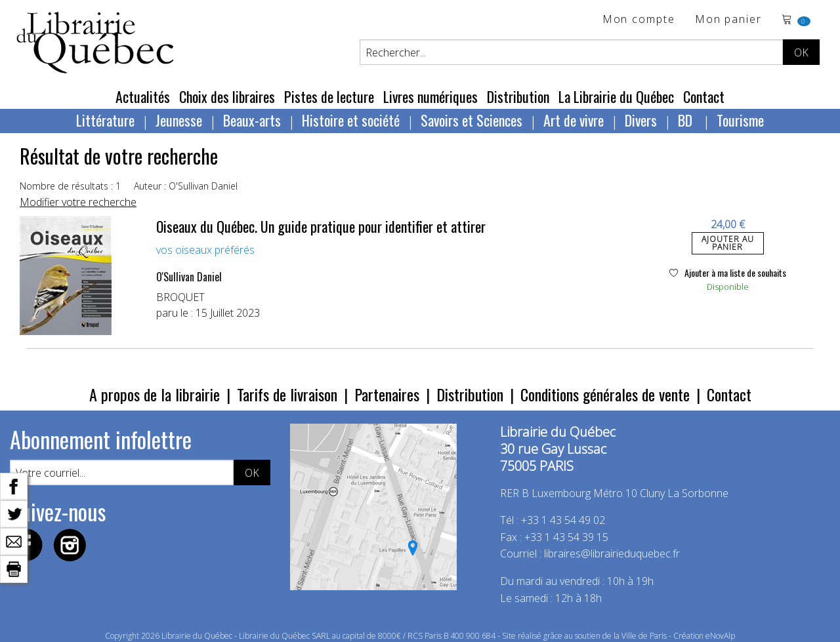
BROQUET (180, 297)
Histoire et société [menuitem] (351, 120)
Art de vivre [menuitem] (574, 120)
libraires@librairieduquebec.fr (612, 553)
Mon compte (639, 20)
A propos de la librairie (155, 394)
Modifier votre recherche (78, 202)
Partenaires (387, 394)
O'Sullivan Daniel (189, 277)
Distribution (518, 96)
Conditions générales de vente (605, 394)
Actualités (143, 96)
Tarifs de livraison (287, 394)
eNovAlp (720, 636)
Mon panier (728, 20)
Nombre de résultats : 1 (70, 186)
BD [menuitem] (687, 120)
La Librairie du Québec (616, 96)
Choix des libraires (227, 96)
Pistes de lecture (329, 96)
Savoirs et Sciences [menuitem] (472, 120)
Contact (704, 96)
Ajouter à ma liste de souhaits (728, 272)
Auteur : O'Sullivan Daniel (186, 186)
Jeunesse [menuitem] (179, 120)
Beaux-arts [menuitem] (252, 120)
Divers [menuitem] (641, 120)
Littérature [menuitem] (105, 120)
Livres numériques (430, 96)
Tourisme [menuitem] (740, 120)
